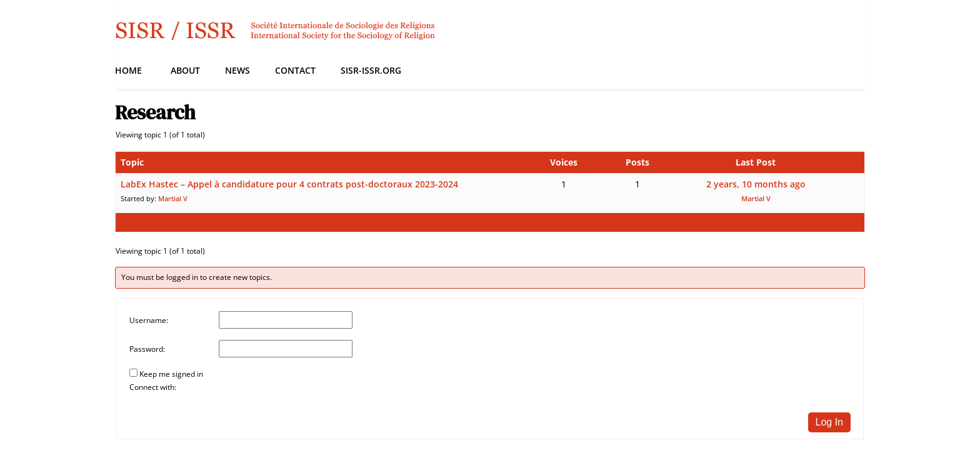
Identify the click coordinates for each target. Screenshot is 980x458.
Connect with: (153, 387)
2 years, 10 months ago (756, 184)
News (237, 70)
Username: (149, 320)
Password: (147, 349)
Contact (295, 70)
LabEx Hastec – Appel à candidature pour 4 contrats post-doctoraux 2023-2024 (289, 184)
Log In (829, 422)
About (185, 70)
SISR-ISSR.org (371, 70)
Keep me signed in (171, 374)
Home (128, 70)
